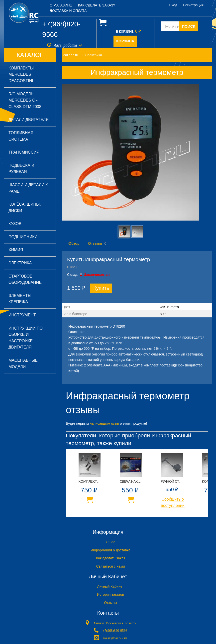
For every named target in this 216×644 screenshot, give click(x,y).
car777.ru (71, 55)
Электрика (20, 263)
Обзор (74, 243)
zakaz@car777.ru (115, 638)
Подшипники (23, 237)
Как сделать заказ (110, 558)
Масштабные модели (23, 364)
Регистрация (193, 5)
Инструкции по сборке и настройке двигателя (26, 338)
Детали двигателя (29, 120)
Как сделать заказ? (97, 5)
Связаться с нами (111, 566)
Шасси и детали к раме (28, 188)
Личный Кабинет (110, 586)
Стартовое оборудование (25, 279)
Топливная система (21, 136)
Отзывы (95, 243)
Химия (16, 250)
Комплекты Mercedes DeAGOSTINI (21, 74)
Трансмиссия (24, 152)
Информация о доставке (110, 550)
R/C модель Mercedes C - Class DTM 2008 (25, 100)
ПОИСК (189, 26)
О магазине (61, 5)
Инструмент (22, 315)
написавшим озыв (104, 423)
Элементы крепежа (20, 299)
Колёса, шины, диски (25, 207)
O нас (110, 542)
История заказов (110, 594)
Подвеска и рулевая (21, 169)
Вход (173, 5)
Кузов (15, 224)
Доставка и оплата (68, 11)
